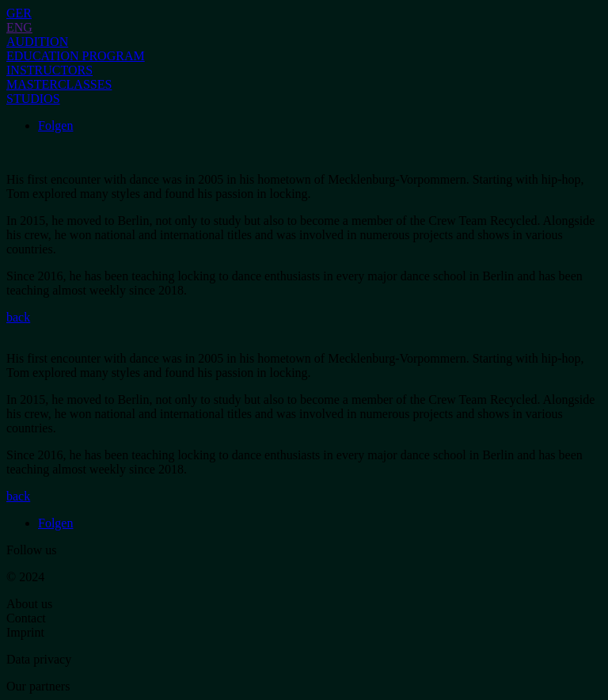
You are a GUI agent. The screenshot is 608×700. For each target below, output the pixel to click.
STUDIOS (33, 99)
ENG (19, 27)
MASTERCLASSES (59, 84)
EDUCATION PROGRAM (76, 56)
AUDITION (37, 42)
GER (19, 13)
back (18, 317)
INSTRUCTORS (49, 70)
